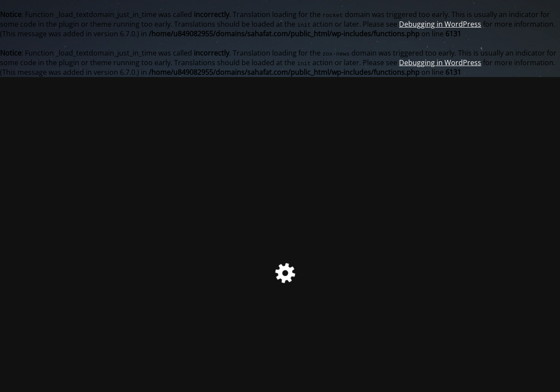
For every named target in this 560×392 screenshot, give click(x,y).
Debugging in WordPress (440, 24)
